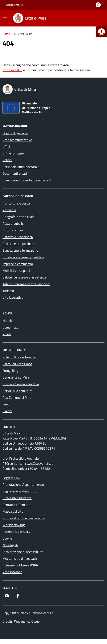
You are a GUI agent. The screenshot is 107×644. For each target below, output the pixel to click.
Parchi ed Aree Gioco (17, 364)
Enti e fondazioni (15, 153)
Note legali (10, 545)
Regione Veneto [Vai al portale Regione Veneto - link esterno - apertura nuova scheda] (15, 5)
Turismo (8, 291)
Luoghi (7, 404)
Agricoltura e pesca (16, 203)
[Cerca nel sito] (96, 18)
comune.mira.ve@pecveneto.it (31, 463)
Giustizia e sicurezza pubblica (23, 257)
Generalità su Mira (16, 377)
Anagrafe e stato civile (18, 217)
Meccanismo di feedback (20, 558)
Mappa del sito (13, 511)
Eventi (7, 411)
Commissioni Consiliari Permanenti (27, 180)
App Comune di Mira (17, 397)
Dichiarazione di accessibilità (23, 552)
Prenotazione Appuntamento (23, 484)
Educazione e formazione (20, 250)
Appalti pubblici (13, 223)
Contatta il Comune (16, 505)
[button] (102, 32)
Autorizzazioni (13, 230)
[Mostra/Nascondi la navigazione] (5, 18)
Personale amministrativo (21, 167)
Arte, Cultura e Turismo (19, 357)
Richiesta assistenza (17, 498)
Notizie (8, 321)
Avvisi (7, 334)
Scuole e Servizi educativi (21, 384)
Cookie (7, 538)
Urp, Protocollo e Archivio (21, 458)
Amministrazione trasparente (24, 518)
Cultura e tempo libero (18, 244)
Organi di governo (15, 133)
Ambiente (9, 210)
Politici (7, 160)
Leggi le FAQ (11, 478)
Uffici (6, 146)
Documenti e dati (15, 173)
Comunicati (11, 327)
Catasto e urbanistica (18, 237)
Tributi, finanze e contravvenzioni (26, 284)
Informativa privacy (16, 532)
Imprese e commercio (18, 264)
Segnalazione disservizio (20, 491)
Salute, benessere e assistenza (24, 277)
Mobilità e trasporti (16, 271)
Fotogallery (11, 371)
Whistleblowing (14, 525)
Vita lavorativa (13, 297)
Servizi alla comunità (17, 391)
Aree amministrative (17, 140)
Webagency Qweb (27, 621)
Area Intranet (12, 572)
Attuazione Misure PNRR (20, 565)
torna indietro (12, 70)
